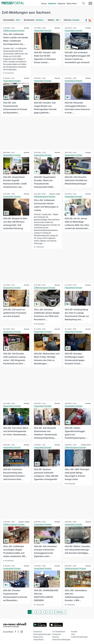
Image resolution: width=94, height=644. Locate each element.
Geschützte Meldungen (61, 639)
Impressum (38, 631)
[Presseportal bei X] (18, 631)
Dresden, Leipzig (55, 194)
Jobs (73, 633)
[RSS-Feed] (90, 20)
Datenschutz (38, 636)
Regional (61, 4)
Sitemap (56, 636)
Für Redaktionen (59, 631)
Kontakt (74, 631)
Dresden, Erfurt (86, 444)
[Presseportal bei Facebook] (15, 631)
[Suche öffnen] (84, 3)
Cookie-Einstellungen (79, 636)
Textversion (57, 633)
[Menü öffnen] (90, 3)
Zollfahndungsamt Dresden (14, 31)
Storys (44, 4)
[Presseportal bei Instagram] (21, 631)
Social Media (38, 639)
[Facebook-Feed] (86, 20)
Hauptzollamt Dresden (43, 31)
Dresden (26, 28)
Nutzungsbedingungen (42, 633)
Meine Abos (72, 4)
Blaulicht (52, 4)
